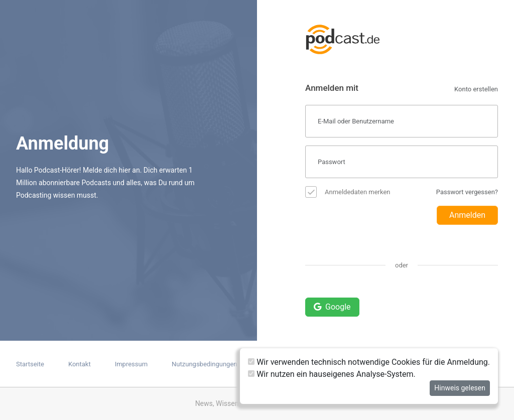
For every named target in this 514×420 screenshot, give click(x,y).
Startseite (30, 364)
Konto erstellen (476, 89)
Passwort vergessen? (467, 192)
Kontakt (80, 364)
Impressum (131, 364)
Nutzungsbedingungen (204, 364)
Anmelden (467, 215)
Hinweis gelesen (460, 388)
